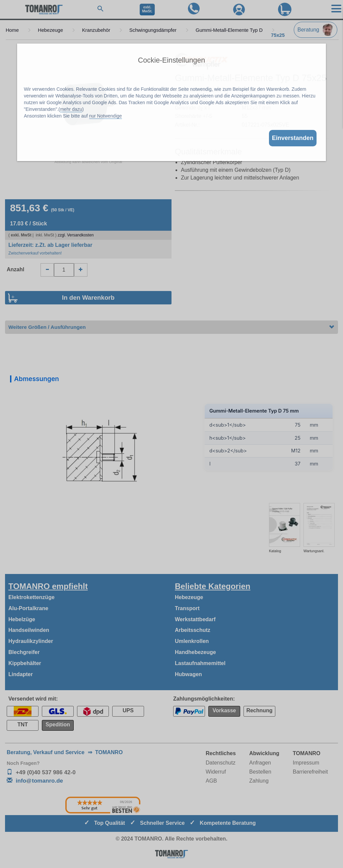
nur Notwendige (106, 116)
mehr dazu (71, 109)
